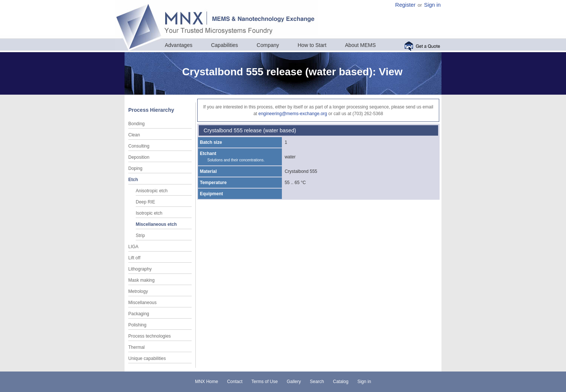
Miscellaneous (142, 303)
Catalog (341, 382)
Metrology (138, 291)
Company (268, 45)
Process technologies (150, 336)
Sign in (432, 5)
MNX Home (207, 382)
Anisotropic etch (152, 191)
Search (317, 382)
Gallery (294, 382)
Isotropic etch (149, 213)
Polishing (137, 325)
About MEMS (360, 45)
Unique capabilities (147, 358)
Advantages (179, 45)
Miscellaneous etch (156, 224)
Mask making (141, 280)
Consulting (139, 146)
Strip (140, 235)
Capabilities (224, 45)
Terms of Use (265, 382)
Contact (235, 382)
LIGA (133, 247)
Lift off (134, 258)
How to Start (312, 45)
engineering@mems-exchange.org (293, 114)
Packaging (139, 314)
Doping (135, 168)
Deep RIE (145, 202)
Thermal (136, 347)
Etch (133, 180)
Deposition (139, 157)
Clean (134, 135)
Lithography (140, 269)
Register (405, 5)
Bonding (136, 124)
